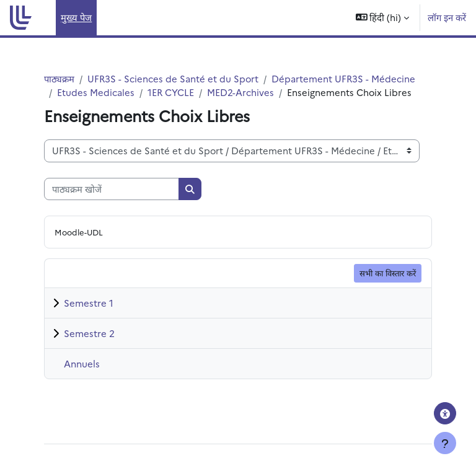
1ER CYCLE (171, 92)
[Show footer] (445, 443)
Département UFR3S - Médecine (343, 78)
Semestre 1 (89, 303)
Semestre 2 (89, 333)
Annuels (82, 363)
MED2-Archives (240, 92)
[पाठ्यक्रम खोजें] (112, 189)
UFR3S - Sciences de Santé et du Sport (173, 78)
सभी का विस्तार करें (388, 273)
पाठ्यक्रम (59, 78)
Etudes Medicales (96, 92)
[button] (383, 18)
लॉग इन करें (447, 17)
